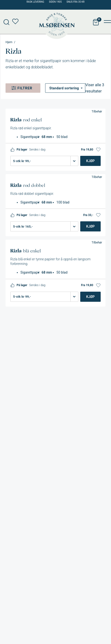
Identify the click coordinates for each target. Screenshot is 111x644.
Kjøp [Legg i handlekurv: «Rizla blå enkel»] (90, 297)
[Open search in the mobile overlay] (5, 22)
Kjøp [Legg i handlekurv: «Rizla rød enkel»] (90, 161)
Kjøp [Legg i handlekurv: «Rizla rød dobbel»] (90, 226)
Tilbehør (97, 112)
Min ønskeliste (17, 22)
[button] (98, 150)
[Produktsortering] (65, 88)
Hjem (9, 42)
